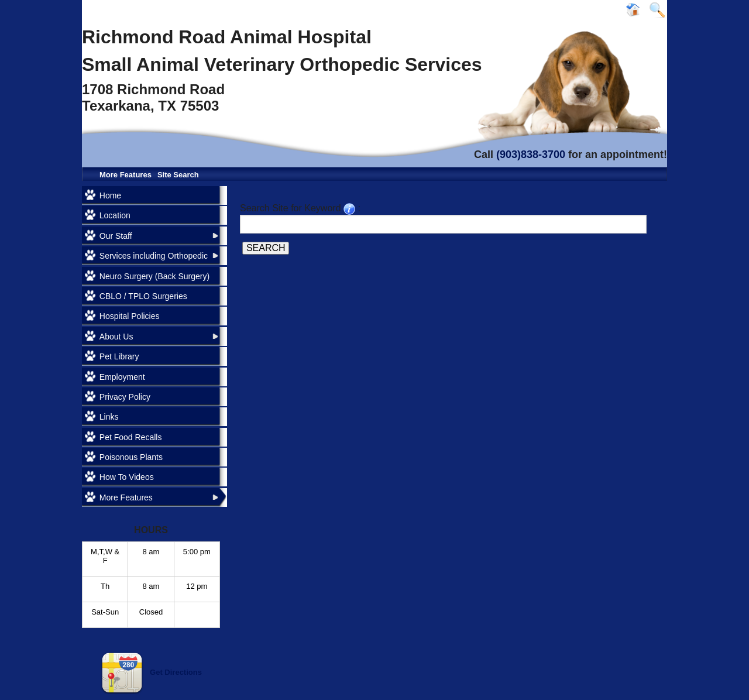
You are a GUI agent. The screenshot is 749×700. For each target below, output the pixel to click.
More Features (126, 175)
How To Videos (127, 477)
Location (115, 215)
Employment (122, 377)
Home (110, 195)
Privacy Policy (125, 397)
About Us (116, 337)
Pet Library (119, 356)
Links (109, 417)
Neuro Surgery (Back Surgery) (154, 276)
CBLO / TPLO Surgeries (143, 296)
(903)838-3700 (531, 155)
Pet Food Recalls (131, 437)
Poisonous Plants (131, 457)
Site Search (178, 175)
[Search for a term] (443, 224)
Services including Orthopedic (154, 256)
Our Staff (116, 236)
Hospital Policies (130, 316)
